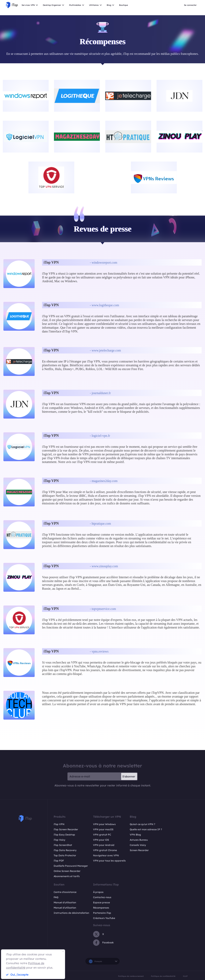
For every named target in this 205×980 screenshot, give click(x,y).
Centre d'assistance (65, 892)
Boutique (124, 5)
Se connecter (190, 5)
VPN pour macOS (103, 829)
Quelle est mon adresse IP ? (146, 829)
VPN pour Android (104, 845)
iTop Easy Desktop (64, 835)
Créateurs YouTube (104, 918)
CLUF (185, 976)
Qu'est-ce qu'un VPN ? (142, 824)
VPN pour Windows (104, 824)
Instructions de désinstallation (71, 913)
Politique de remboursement (131, 976)
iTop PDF (59, 861)
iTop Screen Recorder (66, 829)
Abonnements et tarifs (67, 876)
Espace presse (101, 902)
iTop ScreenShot (63, 845)
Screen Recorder (139, 850)
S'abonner (129, 776)
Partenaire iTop (102, 913)
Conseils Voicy (138, 845)
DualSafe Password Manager (71, 866)
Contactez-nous (102, 897)
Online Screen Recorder (67, 871)
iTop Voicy (59, 840)
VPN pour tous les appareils (109, 861)
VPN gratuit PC (102, 835)
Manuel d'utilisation (65, 902)
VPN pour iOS (101, 840)
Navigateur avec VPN (106, 855)
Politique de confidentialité (163, 976)
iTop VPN (59, 824)
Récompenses (101, 908)
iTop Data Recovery (65, 850)
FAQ (56, 897)
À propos (98, 892)
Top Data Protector (65, 855)
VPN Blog (135, 835)
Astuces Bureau (139, 840)
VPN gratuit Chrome (105, 850)
